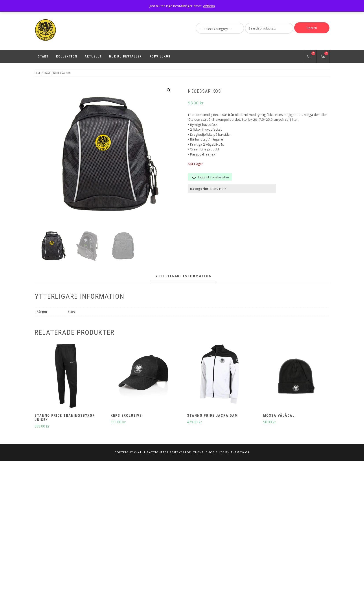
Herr (223, 189)
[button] (169, 90)
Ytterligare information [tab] (184, 286)
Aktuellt (93, 56)
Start (43, 56)
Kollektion (67, 56)
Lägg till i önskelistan (210, 177)
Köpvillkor (160, 56)
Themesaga (240, 463)
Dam (47, 73)
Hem (37, 73)
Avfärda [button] (209, 6)
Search (312, 28)
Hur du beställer (126, 56)
